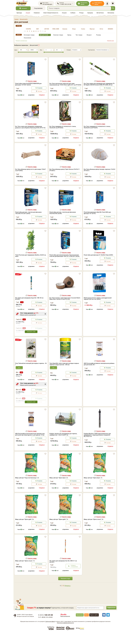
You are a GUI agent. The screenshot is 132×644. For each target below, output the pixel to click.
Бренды (19, 14)
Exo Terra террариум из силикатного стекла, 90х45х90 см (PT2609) (97, 138)
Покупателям (38, 10)
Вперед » (68, 597)
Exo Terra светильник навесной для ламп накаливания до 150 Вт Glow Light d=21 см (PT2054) (65, 83)
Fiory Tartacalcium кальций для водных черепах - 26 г (31, 375)
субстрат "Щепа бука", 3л (59, 489)
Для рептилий (34, 47)
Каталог (24, 10)
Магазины (111, 14)
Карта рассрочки (65, 627)
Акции (28, 14)
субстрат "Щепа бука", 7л (93, 489)
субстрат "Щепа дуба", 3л (24, 531)
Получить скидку (32, 80)
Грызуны (90, 14)
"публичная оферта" (50, 633)
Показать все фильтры (21, 42)
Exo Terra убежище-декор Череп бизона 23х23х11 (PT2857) (65, 181)
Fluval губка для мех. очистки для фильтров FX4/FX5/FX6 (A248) (63, 224)
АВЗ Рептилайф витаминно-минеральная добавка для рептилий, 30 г (99, 375)
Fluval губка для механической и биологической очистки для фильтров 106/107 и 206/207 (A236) (64, 267)
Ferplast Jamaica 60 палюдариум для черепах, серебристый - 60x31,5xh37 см (63, 446)
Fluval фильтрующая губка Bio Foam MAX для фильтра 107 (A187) (97, 224)
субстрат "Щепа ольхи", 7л (25, 572)
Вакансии (80, 626)
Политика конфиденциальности (65, 634)
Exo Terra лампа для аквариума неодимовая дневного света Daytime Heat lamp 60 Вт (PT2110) (30, 138)
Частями (40, 90)
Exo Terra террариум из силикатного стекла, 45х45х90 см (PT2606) (63, 138)
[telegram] (108, 626)
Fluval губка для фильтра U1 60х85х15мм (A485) (98, 266)
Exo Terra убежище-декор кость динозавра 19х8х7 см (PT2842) (31, 181)
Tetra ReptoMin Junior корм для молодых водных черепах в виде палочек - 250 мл (64, 375)
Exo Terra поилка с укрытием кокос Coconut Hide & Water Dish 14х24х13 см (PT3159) (65, 310)
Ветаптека (100, 14)
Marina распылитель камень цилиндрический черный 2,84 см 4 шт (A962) (98, 310)
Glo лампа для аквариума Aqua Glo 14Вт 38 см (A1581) (29, 310)
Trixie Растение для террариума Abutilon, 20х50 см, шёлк (31, 267)
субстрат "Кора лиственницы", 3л (27, 489)
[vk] (104, 626)
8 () (45, 626)
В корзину (40, 87)
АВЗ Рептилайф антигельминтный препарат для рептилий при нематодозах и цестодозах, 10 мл (30, 446)
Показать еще (65, 590)
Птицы (81, 14)
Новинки (37, 14)
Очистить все (110, 42)
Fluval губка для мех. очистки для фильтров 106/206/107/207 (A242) (28, 224)
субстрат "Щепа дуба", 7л (59, 531)
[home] (24, 4)
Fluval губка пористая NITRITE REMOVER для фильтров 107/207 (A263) (28, 83)
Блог (86, 626)
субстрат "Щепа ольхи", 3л (94, 531)
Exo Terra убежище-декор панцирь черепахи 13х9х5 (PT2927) (99, 181)
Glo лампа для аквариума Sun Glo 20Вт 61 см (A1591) (63, 573)
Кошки (64, 14)
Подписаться (110, 619)
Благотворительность (51, 14)
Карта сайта (94, 626)
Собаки (73, 14)
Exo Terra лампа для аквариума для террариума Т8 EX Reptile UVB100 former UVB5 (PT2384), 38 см (99, 83)
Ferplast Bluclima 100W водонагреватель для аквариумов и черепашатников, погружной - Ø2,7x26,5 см (97, 446)
